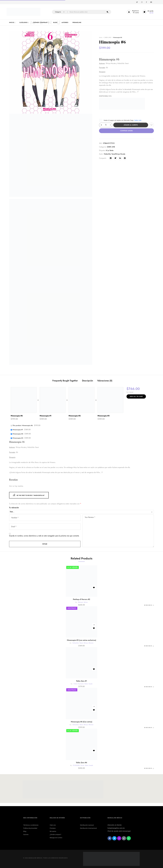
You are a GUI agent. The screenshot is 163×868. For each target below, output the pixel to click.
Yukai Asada (88, 684)
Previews (53, 828)
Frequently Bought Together (65, 381)
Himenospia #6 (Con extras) (81, 722)
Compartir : (103, 158)
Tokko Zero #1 (81, 681)
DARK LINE (108, 37)
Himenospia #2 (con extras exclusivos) (81, 640)
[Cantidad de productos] (106, 125)
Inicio (101, 37)
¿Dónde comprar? (55, 834)
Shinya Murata (120, 154)
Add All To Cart (136, 396)
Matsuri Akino (83, 602)
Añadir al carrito (131, 125)
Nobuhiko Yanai (110, 154)
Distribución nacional (87, 825)
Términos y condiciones (31, 825)
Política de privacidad (30, 828)
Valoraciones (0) (105, 381)
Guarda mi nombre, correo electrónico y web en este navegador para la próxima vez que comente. (44, 536)
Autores (26, 834)
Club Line (53, 825)
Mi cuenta (53, 831)
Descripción (88, 381)
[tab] (65, 381)
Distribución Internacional (88, 828)
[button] (148, 12)
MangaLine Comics (56, 838)
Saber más (138, 120)
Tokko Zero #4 (81, 763)
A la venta (110, 150)
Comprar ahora (126, 131)
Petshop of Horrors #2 (82, 599)
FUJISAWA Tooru (79, 765)
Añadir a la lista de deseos (152, 125)
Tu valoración (14, 508)
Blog (25, 831)
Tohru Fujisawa (79, 684)
